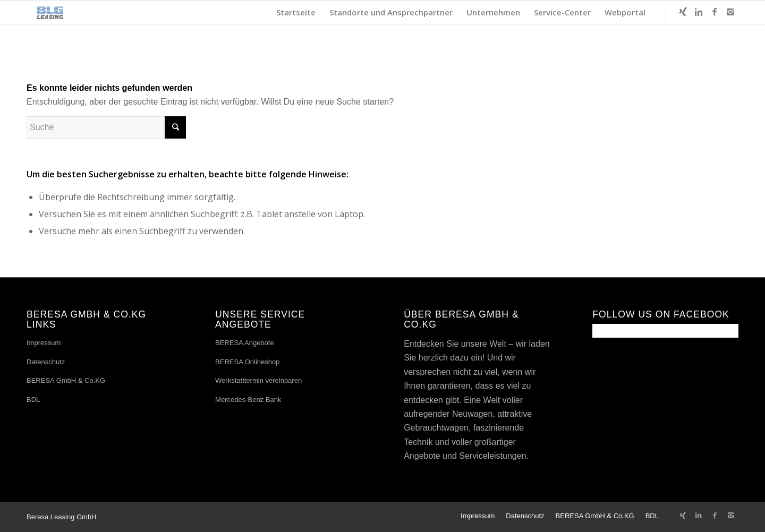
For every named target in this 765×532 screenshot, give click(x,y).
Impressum (44, 343)
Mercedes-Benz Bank (248, 400)
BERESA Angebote (245, 343)
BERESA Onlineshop (247, 362)
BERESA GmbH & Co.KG (66, 380)
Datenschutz (46, 362)
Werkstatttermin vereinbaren (258, 380)
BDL (33, 400)
